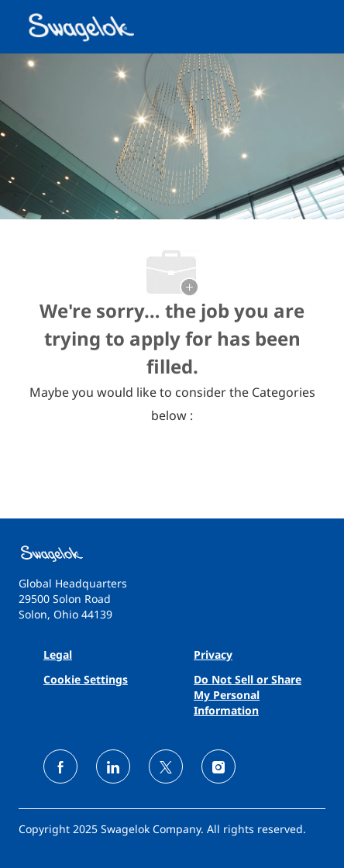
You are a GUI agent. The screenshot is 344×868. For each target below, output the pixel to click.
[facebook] (60, 766)
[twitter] (166, 766)
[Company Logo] (83, 25)
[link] (172, 553)
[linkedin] (113, 766)
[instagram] (218, 766)
